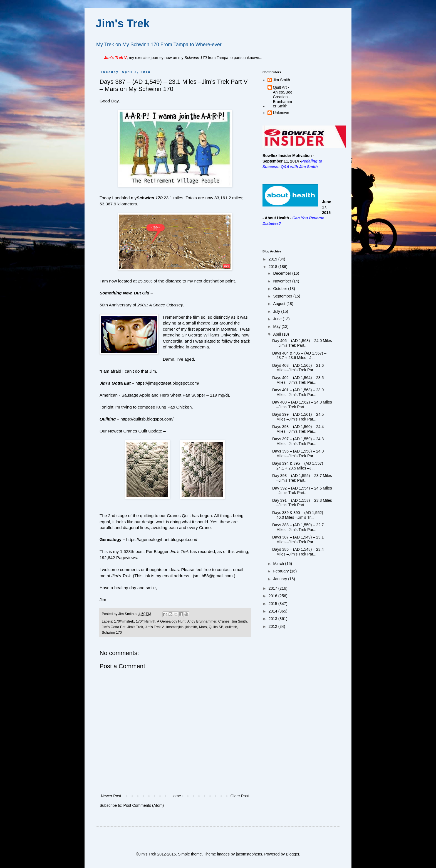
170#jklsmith (146, 621)
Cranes (224, 621)
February (281, 571)
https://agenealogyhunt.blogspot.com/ (162, 539)
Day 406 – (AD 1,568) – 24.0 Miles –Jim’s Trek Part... (302, 343)
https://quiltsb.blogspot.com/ (147, 419)
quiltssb (231, 627)
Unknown (281, 113)
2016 (273, 596)
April (278, 334)
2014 (273, 611)
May (277, 326)
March (279, 564)
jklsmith (191, 627)
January (281, 579)
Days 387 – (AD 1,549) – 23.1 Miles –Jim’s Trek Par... (298, 539)
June (278, 319)
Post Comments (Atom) (144, 805)
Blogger (292, 854)
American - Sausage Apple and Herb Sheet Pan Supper (152, 395)
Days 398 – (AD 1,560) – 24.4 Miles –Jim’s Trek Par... (298, 429)
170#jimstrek (124, 621)
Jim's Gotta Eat (114, 627)
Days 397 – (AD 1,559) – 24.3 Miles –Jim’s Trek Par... (298, 441)
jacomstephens (249, 854)
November (283, 281)
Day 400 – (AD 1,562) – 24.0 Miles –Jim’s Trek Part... (302, 405)
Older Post (240, 796)
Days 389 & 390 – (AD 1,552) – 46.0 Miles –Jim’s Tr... (299, 515)
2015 (273, 604)
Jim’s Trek (121, 576)
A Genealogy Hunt (171, 621)
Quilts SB (216, 627)
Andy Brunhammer (202, 621)
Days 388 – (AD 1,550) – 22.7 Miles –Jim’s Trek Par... (298, 527)
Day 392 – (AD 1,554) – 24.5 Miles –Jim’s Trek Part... (302, 490)
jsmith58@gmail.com (213, 576)
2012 (273, 626)
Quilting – (109, 419)
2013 (273, 619)
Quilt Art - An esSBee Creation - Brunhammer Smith (283, 97)
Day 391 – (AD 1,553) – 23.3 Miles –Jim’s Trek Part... (302, 503)
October (281, 289)
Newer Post (111, 796)
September (283, 296)
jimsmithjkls (174, 627)
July (277, 311)
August (280, 304)
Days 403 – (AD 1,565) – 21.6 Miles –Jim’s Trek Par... (298, 368)
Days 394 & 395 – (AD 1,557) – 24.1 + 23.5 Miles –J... (299, 466)
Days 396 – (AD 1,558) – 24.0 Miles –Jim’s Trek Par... (298, 453)
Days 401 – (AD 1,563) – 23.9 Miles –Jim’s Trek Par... (298, 392)
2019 (273, 259)
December (283, 273)
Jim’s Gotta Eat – (117, 383)
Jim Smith (239, 621)
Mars (203, 627)
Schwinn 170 (149, 198)
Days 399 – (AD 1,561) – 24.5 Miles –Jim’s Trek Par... (298, 417)
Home (176, 796)
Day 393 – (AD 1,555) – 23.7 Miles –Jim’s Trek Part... (302, 478)
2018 (273, 267)
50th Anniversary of (141, 305)
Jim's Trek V (154, 627)
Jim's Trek (123, 23)
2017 (273, 588)
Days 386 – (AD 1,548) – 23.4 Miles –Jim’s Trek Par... (298, 552)
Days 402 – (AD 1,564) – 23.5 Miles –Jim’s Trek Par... (298, 380)
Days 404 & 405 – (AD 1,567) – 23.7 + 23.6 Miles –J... (299, 356)
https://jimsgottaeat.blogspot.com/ (167, 383)
